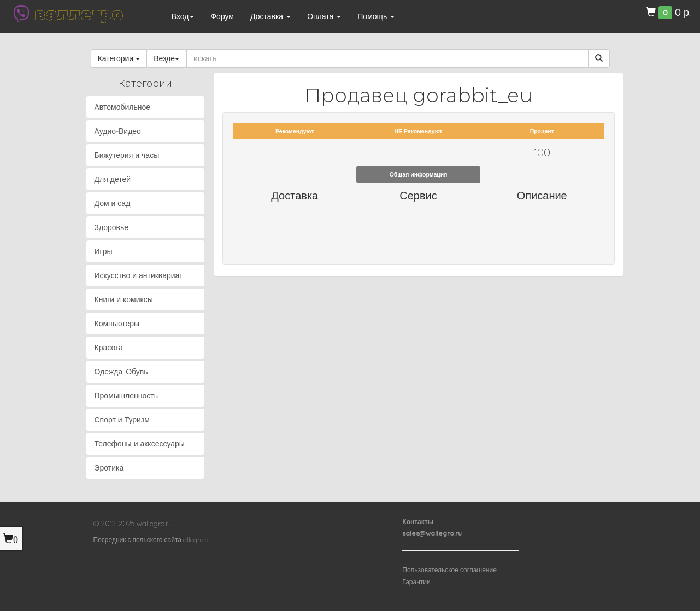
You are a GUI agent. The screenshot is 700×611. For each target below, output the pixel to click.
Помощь (376, 16)
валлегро (79, 14)
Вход (183, 16)
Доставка (270, 16)
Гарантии (416, 582)
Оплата (324, 16)
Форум (222, 16)
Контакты (418, 522)
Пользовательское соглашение (449, 570)
